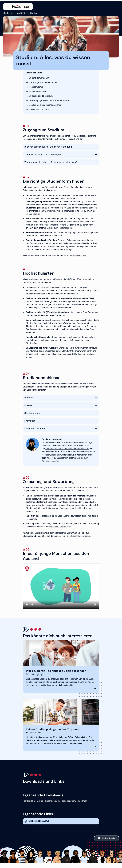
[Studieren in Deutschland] (61, 585)
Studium (34, 12)
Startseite (7, 12)
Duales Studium (33, 213)
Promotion (30, 420)
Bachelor (29, 397)
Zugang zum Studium (39, 77)
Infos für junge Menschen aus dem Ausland (49, 99)
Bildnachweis (108, 837)
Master (28, 404)
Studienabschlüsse (38, 90)
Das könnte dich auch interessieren (45, 104)
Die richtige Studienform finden (43, 81)
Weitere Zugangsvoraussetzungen (42, 153)
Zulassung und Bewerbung (41, 95)
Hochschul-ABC (79, 255)
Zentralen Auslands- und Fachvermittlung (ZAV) (67, 448)
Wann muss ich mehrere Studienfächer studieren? (51, 161)
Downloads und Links (39, 108)
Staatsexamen (32, 412)
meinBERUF (21, 12)
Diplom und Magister (35, 428)
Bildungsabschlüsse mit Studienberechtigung (48, 146)
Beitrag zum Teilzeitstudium (60, 227)
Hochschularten (36, 86)
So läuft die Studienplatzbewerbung (75, 535)
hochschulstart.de (60, 498)
